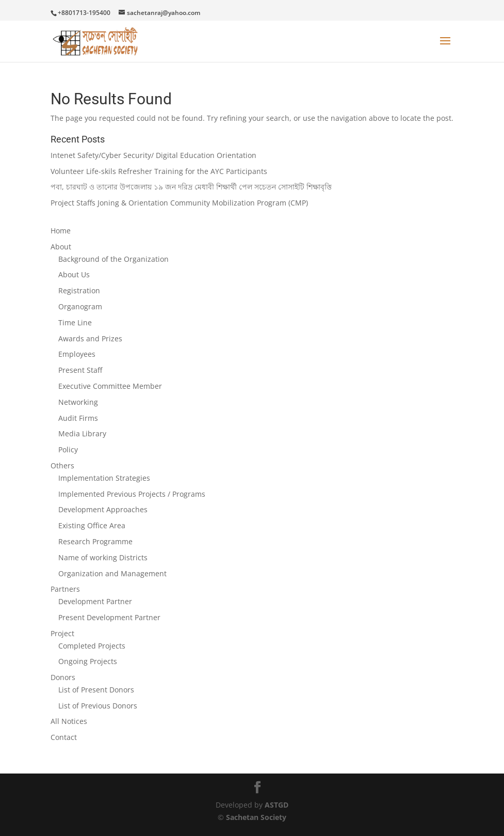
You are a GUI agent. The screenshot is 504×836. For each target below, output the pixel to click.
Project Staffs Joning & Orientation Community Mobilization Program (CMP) (179, 203)
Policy (68, 449)
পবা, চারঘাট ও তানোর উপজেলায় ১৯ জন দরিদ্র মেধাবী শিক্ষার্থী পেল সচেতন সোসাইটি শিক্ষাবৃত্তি (191, 187)
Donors (63, 677)
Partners (65, 589)
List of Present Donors (96, 690)
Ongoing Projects (88, 661)
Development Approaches (103, 509)
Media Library (82, 433)
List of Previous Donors (98, 706)
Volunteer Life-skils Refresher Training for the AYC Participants (159, 171)
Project (62, 633)
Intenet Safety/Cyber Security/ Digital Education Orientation (153, 155)
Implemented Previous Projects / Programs (132, 494)
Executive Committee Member (110, 386)
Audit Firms (78, 418)
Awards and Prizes (90, 338)
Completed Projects (92, 646)
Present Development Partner (109, 617)
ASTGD (277, 805)
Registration (79, 290)
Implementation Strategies (104, 478)
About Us (74, 274)
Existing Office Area (92, 525)
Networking (78, 402)
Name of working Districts (103, 557)
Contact (64, 737)
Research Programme (95, 541)
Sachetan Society (256, 817)
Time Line (75, 322)
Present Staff (80, 370)
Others (62, 466)
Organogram (80, 306)
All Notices (69, 721)
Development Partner (95, 601)
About (61, 247)
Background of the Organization (113, 259)
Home (61, 231)
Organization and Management (112, 573)
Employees (77, 354)
